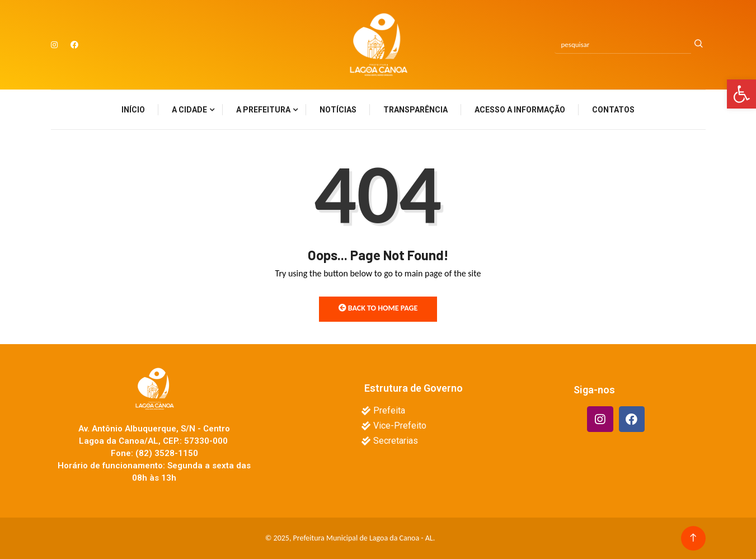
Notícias (338, 110)
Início (133, 110)
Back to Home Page (378, 308)
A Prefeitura (263, 110)
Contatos (613, 110)
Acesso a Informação (520, 110)
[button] (741, 94)
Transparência (415, 110)
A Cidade (189, 110)
